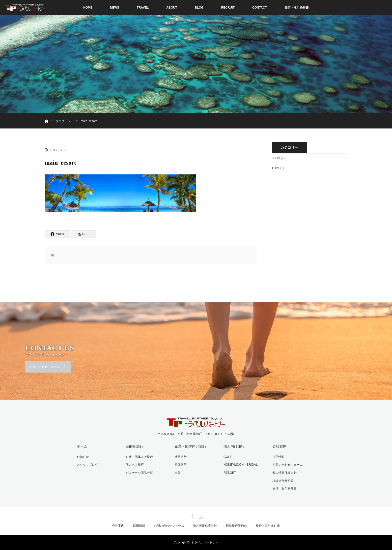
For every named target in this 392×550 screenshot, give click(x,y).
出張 (178, 473)
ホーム (82, 446)
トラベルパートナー (205, 542)
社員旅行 (181, 457)
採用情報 (278, 457)
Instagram (200, 516)
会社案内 (279, 446)
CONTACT (260, 8)
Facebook (192, 516)
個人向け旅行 (135, 465)
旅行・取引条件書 (297, 8)
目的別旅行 (134, 446)
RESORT (230, 473)
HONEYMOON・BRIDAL (241, 465)
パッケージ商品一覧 (139, 473)
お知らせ (83, 457)
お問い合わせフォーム (45, 367)
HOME (88, 8)
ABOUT (172, 8)
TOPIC (276, 168)
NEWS (115, 8)
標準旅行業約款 (283, 481)
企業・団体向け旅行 (139, 457)
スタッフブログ (87, 465)
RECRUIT (228, 8)
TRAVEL (143, 8)
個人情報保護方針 (285, 473)
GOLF (228, 457)
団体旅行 (181, 465)
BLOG (199, 8)
